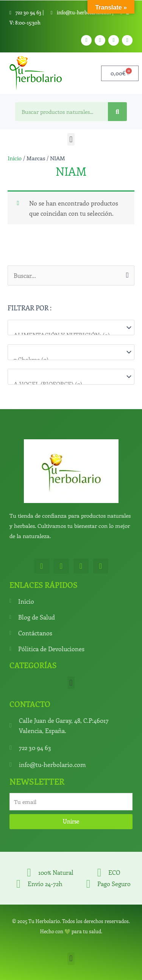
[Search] (117, 112)
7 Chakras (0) (67, 360)
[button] (71, 139)
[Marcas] (71, 377)
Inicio (15, 158)
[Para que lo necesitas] (71, 352)
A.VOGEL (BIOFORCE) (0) (67, 384)
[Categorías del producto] (71, 327)
